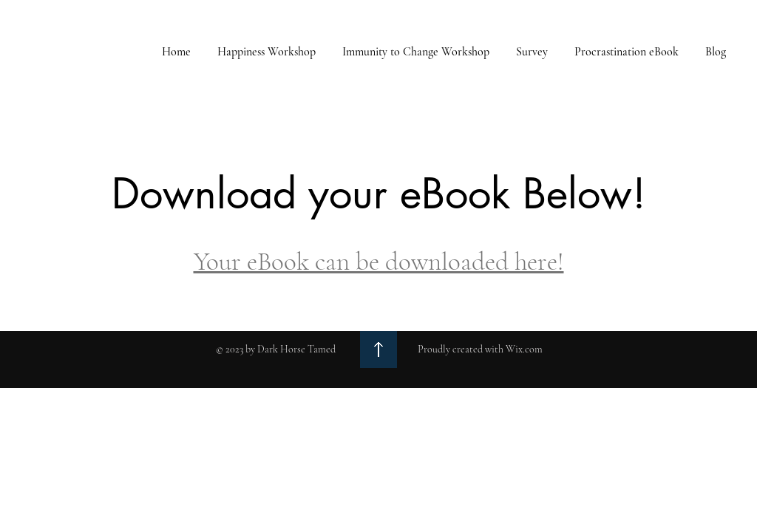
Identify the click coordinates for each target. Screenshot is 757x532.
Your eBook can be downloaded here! (379, 262)
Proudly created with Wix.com (480, 349)
